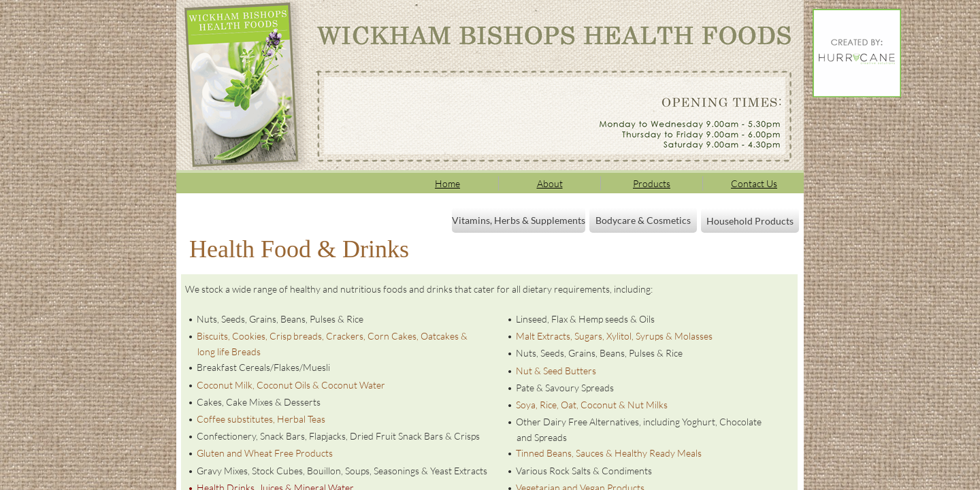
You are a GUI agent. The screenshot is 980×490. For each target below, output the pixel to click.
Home (447, 183)
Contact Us (754, 183)
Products (652, 183)
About (550, 183)
